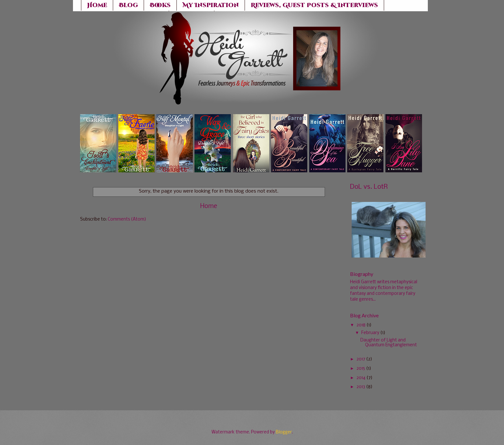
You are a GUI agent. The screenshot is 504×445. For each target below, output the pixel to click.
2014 (361, 378)
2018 (361, 325)
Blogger (284, 432)
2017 (361, 359)
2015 (361, 369)
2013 (361, 387)
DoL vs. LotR (369, 187)
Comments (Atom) (127, 219)
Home (209, 206)
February (370, 333)
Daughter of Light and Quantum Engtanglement (389, 343)
